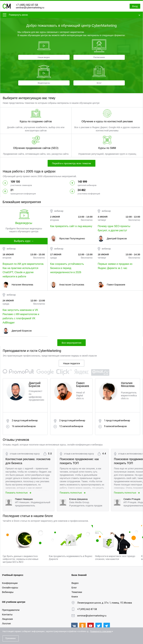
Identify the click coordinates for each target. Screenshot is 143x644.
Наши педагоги (71, 363)
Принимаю (11, 638)
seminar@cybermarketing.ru (30, 8)
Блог (74, 588)
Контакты (7, 614)
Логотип (7, 623)
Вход (135, 6)
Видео (75, 583)
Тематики (77, 592)
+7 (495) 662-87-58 (27, 5)
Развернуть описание (101, 631)
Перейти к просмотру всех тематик (71, 163)
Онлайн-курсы (10, 588)
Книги (75, 597)
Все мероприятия (71, 343)
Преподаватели (11, 610)
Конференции (10, 583)
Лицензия (8, 619)
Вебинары (8, 592)
